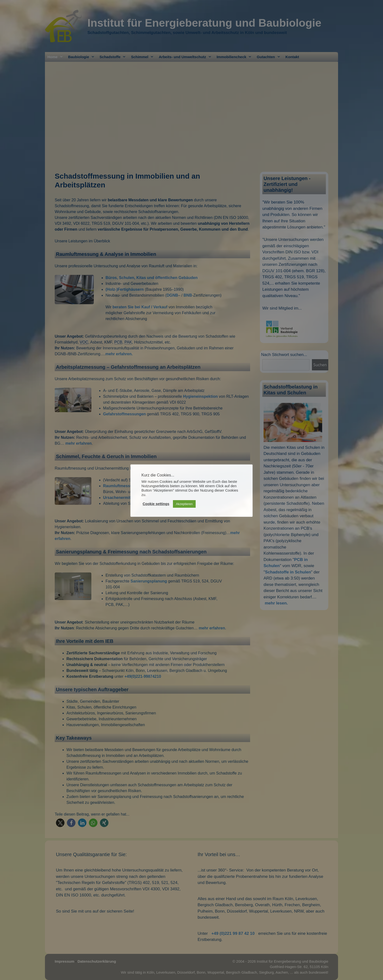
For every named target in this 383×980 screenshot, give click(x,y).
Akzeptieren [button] (184, 504)
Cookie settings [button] (156, 504)
